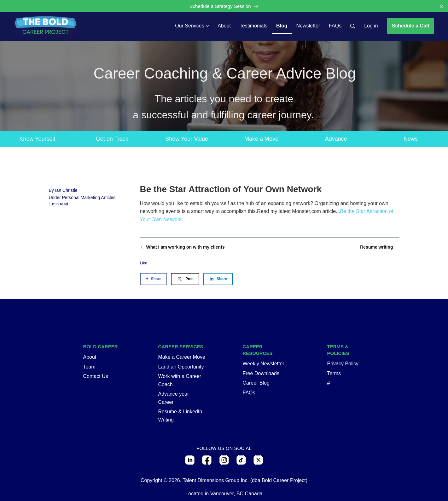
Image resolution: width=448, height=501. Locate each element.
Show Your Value (187, 139)
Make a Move (261, 139)
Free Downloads (261, 373)
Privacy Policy (343, 364)
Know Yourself (37, 139)
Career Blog (256, 383)
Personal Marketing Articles (89, 197)
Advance (336, 139)
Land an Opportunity (181, 367)
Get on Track (112, 139)
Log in (371, 26)
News (411, 139)
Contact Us (96, 376)
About (90, 357)
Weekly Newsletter (264, 364)
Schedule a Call (410, 26)
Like (144, 263)
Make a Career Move (182, 357)
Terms (334, 373)
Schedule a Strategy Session (224, 6)
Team (89, 367)
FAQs (249, 393)
